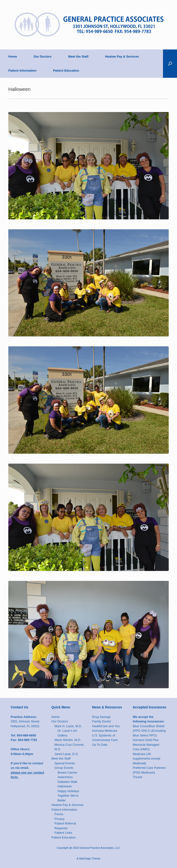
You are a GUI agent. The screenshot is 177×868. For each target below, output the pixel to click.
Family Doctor (102, 721)
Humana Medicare (105, 731)
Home (13, 56)
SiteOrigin (85, 858)
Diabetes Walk (67, 782)
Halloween (65, 786)
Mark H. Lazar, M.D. (68, 726)
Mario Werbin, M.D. (68, 740)
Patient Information (22, 71)
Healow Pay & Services (122, 56)
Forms (59, 814)
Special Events (65, 763)
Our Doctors (43, 56)
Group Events (64, 768)
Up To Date (100, 745)
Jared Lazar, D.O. (67, 754)
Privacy (60, 819)
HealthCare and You (106, 726)
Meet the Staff (78, 56)
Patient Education (66, 71)
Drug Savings (101, 717)
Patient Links (63, 833)
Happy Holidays (68, 791)
